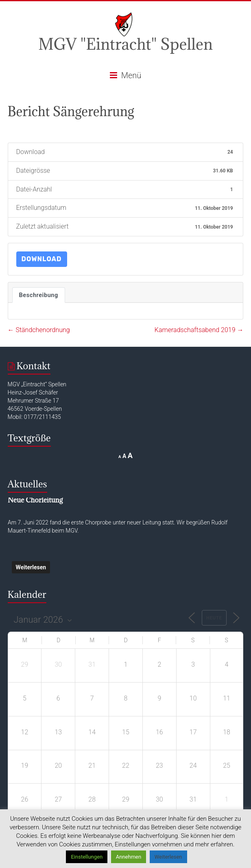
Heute (214, 618)
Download (42, 259)
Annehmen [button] (129, 857)
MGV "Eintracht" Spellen (125, 44)
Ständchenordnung (39, 330)
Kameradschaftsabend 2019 (199, 330)
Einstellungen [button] (87, 857)
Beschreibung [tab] (39, 295)
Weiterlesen (31, 567)
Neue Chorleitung (35, 500)
